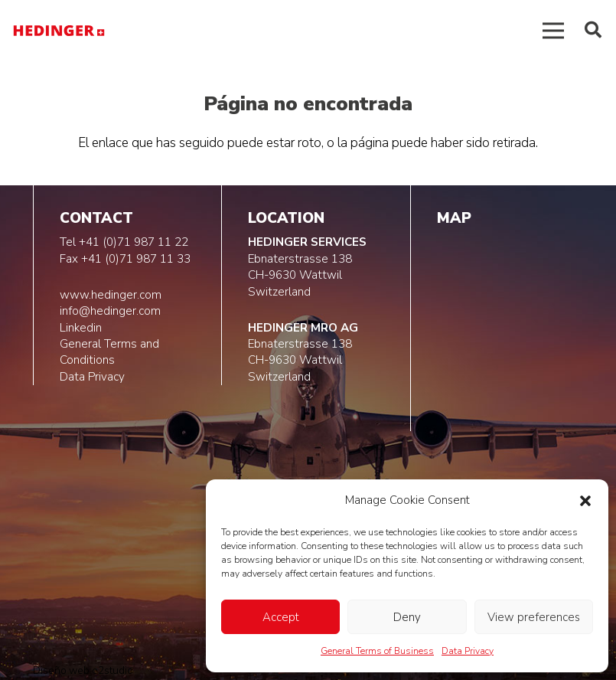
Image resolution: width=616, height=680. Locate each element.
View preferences (534, 617)
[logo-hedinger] (59, 31)
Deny (407, 617)
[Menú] (553, 31)
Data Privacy (468, 651)
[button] (585, 501)
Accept (281, 617)
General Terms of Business (377, 651)
